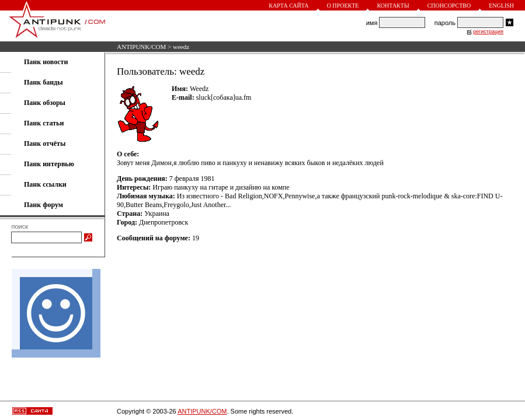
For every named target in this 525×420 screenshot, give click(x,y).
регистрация (488, 32)
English (501, 6)
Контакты (393, 6)
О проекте (343, 6)
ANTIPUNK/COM (141, 47)
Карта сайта (288, 6)
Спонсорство (449, 6)
